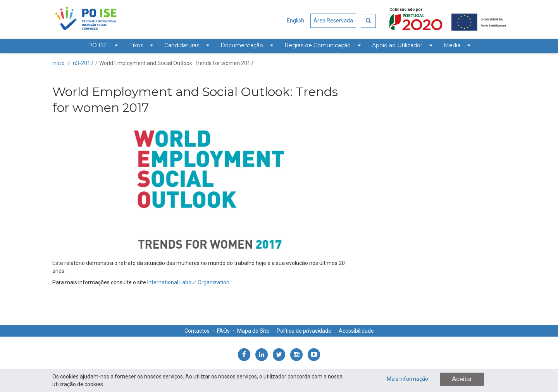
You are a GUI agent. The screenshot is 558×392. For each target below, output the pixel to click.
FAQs (223, 331)
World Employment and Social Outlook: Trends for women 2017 (176, 63)
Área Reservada (333, 21)
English (295, 21)
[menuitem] (103, 46)
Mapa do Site (253, 331)
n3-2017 (83, 63)
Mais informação (407, 379)
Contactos (197, 331)
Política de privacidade (304, 331)
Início (59, 63)
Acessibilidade (356, 331)
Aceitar (462, 379)
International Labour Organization (188, 282)
